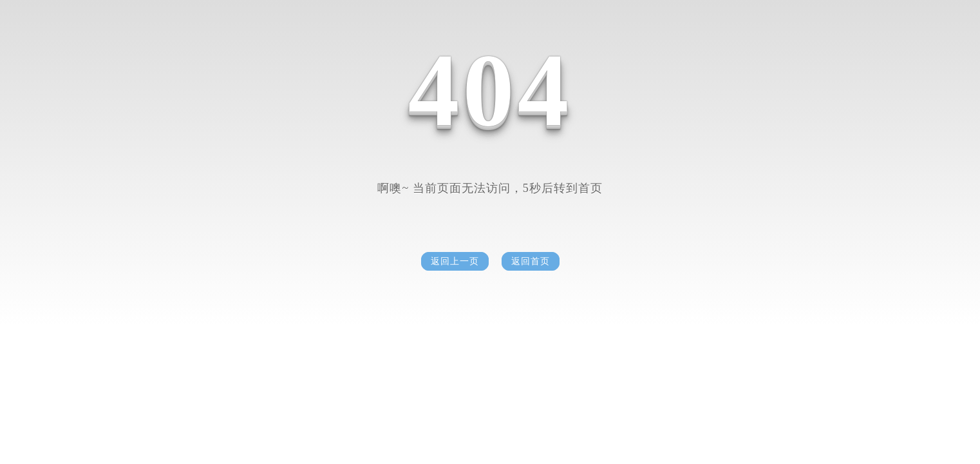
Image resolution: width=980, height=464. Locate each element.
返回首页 (531, 261)
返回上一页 (455, 261)
